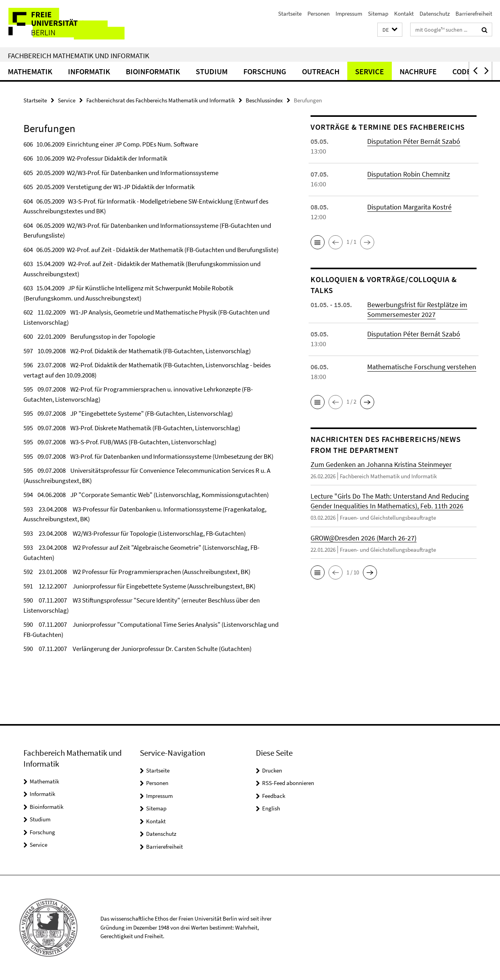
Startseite (290, 13)
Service (370, 71)
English (271, 808)
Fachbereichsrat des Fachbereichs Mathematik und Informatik (161, 100)
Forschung (265, 71)
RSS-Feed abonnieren (288, 783)
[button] (390, 30)
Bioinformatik (153, 71)
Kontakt (404, 13)
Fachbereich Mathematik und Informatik (79, 55)
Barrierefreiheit (474, 13)
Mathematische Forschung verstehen (422, 367)
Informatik (89, 71)
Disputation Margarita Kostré (409, 207)
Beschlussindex (264, 100)
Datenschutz (435, 13)
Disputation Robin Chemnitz (409, 174)
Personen (319, 13)
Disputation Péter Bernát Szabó (414, 141)
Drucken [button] (272, 770)
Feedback (274, 796)
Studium (212, 71)
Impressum (349, 13)
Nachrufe (418, 71)
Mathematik (30, 71)
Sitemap (378, 13)
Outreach (321, 71)
